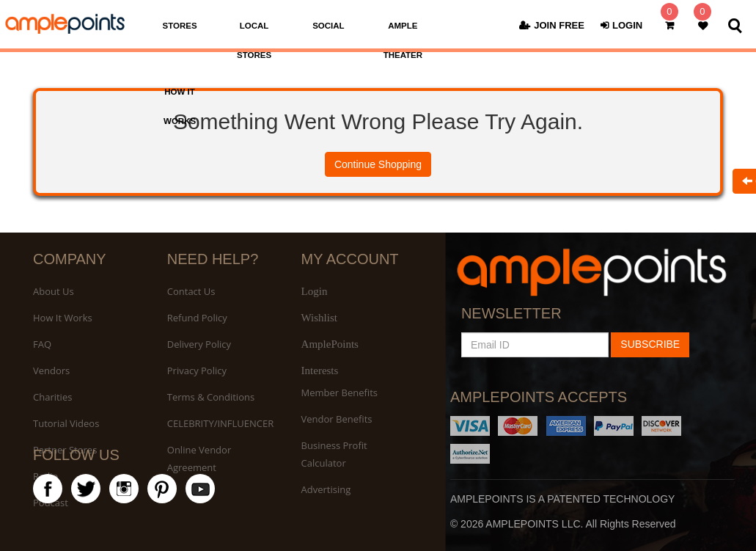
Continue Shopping (378, 164)
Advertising (326, 489)
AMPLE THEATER (403, 40)
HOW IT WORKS (180, 106)
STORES (180, 26)
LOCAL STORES (254, 40)
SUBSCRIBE (650, 344)
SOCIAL (328, 26)
